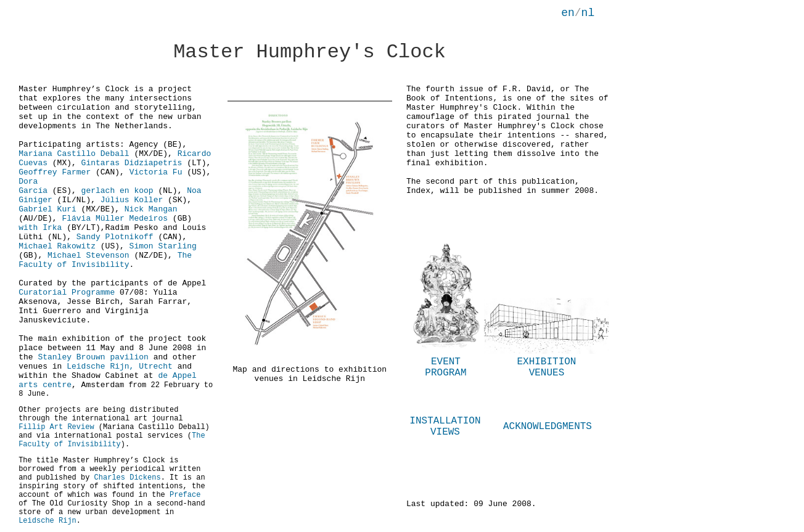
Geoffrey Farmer (55, 172)
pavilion (127, 357)
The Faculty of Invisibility (105, 260)
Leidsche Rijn (47, 521)
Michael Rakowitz (57, 246)
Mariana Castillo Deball (74, 154)
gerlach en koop (117, 191)
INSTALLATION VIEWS (445, 427)
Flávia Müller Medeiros (117, 219)
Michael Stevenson (88, 256)
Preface (185, 495)
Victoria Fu (156, 172)
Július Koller (132, 200)
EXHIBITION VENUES (546, 367)
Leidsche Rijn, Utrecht (120, 366)
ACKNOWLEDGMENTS (548, 427)
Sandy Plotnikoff (115, 237)
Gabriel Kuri (50, 209)
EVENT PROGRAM (445, 367)
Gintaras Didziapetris (132, 163)
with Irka (43, 228)
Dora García (33, 186)
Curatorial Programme (67, 293)
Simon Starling (163, 246)
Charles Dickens (128, 478)
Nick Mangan (151, 209)
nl (588, 13)
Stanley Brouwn (71, 357)
